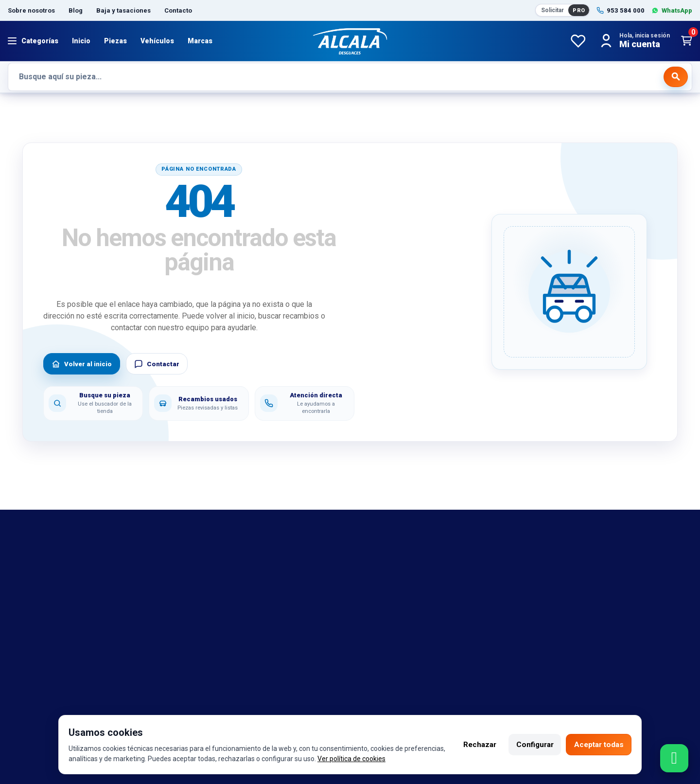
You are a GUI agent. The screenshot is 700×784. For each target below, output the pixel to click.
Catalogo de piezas (42, 632)
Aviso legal (201, 560)
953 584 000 (60, 703)
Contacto (178, 10)
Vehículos (157, 41)
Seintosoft (447, 703)
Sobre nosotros (31, 10)
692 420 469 (138, 703)
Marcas (200, 41)
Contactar (157, 364)
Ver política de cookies (394, 759)
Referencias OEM (38, 589)
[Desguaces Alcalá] (350, 41)
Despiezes (26, 647)
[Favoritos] (578, 41)
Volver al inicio (82, 364)
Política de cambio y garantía (232, 575)
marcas (21, 575)
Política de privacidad (219, 604)
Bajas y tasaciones (41, 560)
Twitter (315, 703)
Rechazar (472, 744)
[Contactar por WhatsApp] (674, 758)
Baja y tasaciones (123, 10)
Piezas (115, 41)
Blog (76, 10)
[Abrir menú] (33, 41)
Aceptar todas (597, 744)
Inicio (81, 41)
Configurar (530, 744)
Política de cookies (216, 589)
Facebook (241, 703)
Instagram (280, 703)
